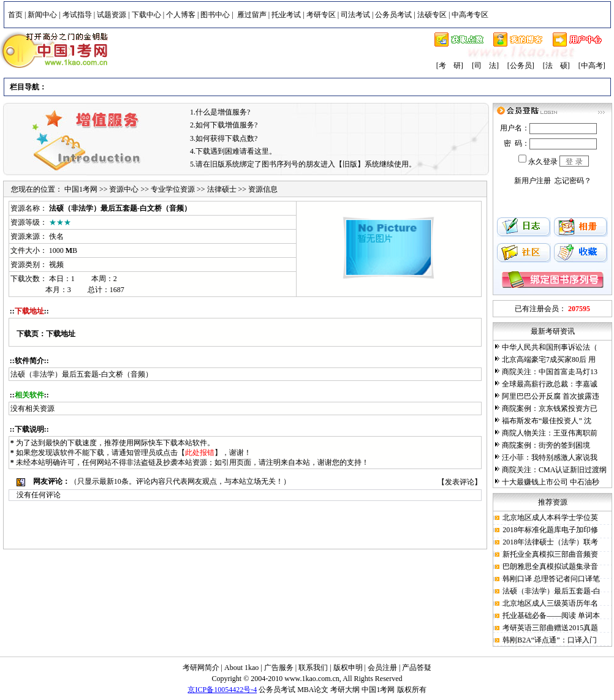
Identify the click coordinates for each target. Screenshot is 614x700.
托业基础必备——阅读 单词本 (551, 615)
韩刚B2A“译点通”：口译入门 (549, 640)
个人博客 (181, 15)
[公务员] (521, 66)
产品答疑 (417, 668)
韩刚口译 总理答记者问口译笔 (551, 579)
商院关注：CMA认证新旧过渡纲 (554, 470)
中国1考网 (81, 189)
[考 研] (450, 66)
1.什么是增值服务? (220, 112)
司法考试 (355, 15)
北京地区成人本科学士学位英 (550, 517)
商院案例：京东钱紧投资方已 (550, 408)
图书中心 (215, 15)
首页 (15, 15)
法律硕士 (222, 189)
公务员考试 (393, 15)
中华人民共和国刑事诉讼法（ (550, 347)
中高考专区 (470, 15)
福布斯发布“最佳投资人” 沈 (547, 421)
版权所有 (412, 690)
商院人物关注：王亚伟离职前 (550, 433)
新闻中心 (42, 15)
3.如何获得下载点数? (224, 138)
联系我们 (313, 668)
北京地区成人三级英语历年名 (550, 603)
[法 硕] (556, 66)
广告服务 (279, 668)
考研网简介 (201, 668)
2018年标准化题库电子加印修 (550, 530)
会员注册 (382, 668)
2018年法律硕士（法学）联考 (550, 542)
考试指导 (77, 15)
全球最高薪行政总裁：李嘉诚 (550, 384)
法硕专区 (432, 15)
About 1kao (242, 668)
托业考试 (286, 15)
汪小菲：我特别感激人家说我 (550, 457)
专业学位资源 (173, 189)
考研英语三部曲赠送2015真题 (550, 628)
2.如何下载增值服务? (224, 125)
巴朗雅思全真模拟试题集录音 (550, 566)
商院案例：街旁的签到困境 (546, 445)
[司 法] (485, 66)
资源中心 (124, 189)
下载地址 (61, 334)
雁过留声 (252, 15)
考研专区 (321, 15)
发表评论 (460, 482)
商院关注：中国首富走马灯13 (550, 372)
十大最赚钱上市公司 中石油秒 (551, 482)
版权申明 (348, 668)
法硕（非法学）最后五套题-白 (551, 591)
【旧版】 (350, 164)
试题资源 (112, 15)
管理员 (145, 453)
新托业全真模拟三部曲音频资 (550, 554)
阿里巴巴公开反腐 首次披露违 (551, 396)
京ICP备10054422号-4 (222, 690)
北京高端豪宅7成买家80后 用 (549, 359)
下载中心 (146, 15)
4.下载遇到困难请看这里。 (233, 151)
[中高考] (592, 66)
